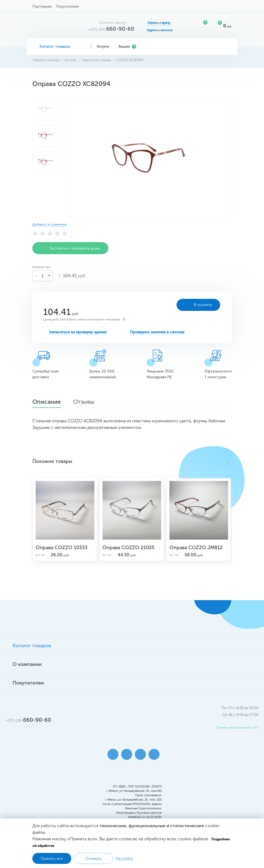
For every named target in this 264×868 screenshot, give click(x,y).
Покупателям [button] (67, 6)
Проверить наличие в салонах (157, 332)
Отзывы (88, 402)
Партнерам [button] (42, 6)
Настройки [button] (124, 858)
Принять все (52, 859)
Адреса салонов (160, 30)
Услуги (105, 46)
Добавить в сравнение (50, 224)
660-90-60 (111, 29)
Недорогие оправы (97, 60)
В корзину (192, 305)
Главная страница (46, 60)
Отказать (93, 859)
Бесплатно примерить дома (70, 248)
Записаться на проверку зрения (78, 332)
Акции (127, 46)
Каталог (71, 60)
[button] (228, 463)
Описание (48, 402)
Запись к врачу (159, 23)
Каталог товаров (59, 46)
